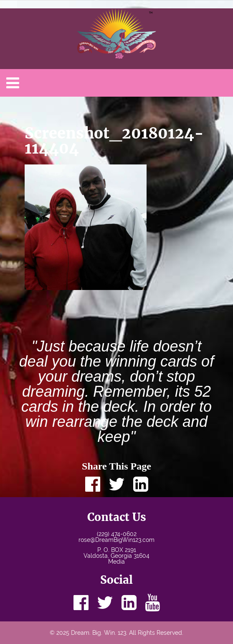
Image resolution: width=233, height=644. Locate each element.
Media (116, 562)
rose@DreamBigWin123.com (116, 540)
